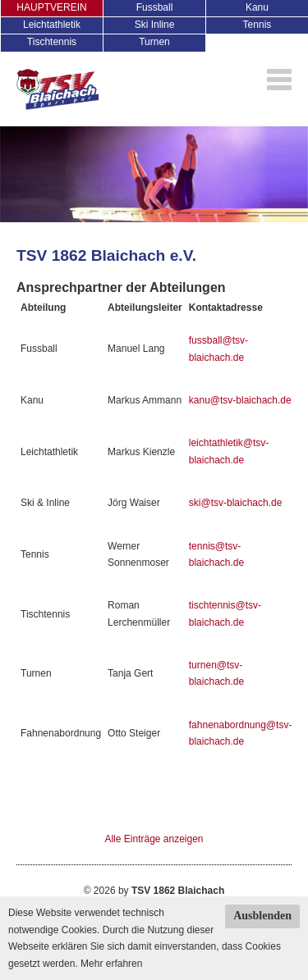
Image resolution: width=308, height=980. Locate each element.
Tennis (257, 25)
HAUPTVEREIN (51, 7)
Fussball (155, 7)
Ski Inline (155, 25)
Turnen (154, 42)
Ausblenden (262, 916)
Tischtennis (52, 42)
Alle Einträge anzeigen (154, 839)
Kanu (257, 7)
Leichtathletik (52, 25)
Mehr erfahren (111, 964)
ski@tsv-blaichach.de (236, 503)
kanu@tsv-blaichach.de (240, 400)
